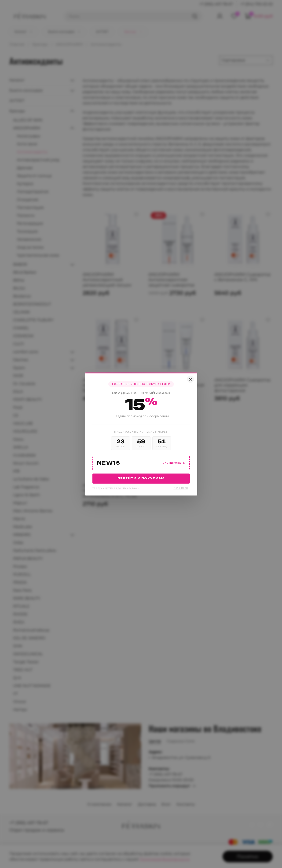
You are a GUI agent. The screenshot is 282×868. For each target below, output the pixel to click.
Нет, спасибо (181, 488)
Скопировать (174, 463)
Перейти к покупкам (141, 478)
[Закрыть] (190, 379)
